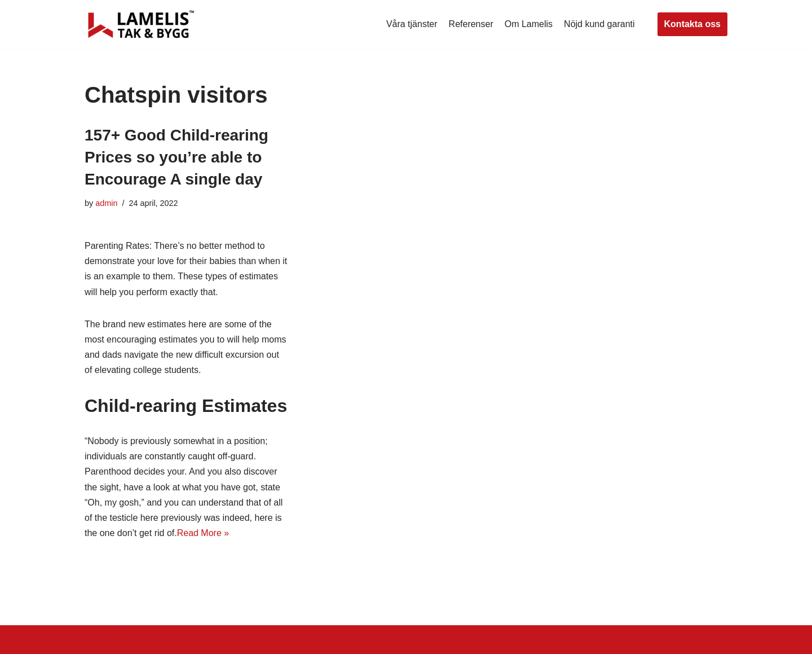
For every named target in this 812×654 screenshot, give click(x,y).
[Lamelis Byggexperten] (141, 24)
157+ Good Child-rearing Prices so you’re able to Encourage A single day (176, 157)
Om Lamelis (529, 24)
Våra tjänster (412, 24)
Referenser (471, 24)
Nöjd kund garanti (599, 24)
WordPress (185, 640)
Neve (95, 640)
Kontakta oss (692, 24)
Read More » (203, 533)
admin (106, 203)
